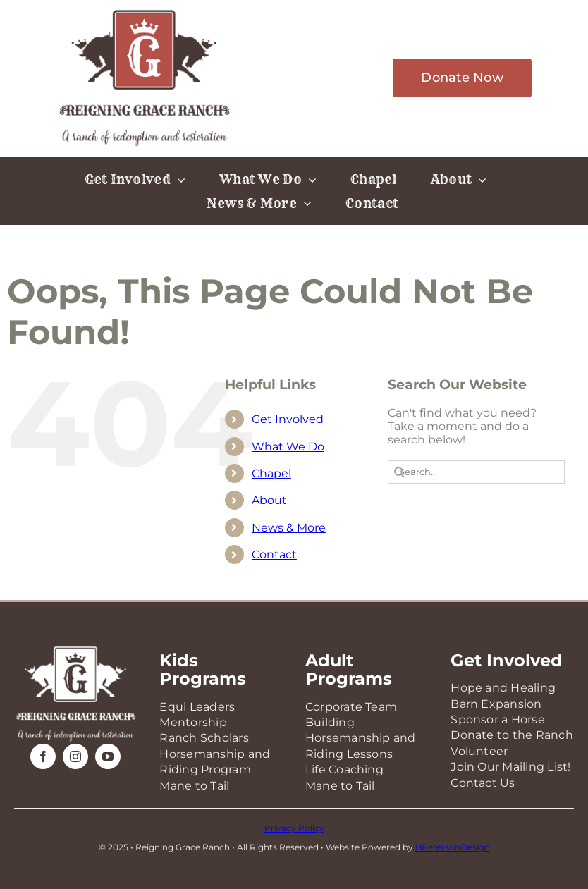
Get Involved (288, 419)
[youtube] (108, 756)
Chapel (271, 473)
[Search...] (476, 472)
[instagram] (75, 756)
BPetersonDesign (453, 847)
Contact (274, 554)
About (269, 500)
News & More (289, 528)
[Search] (399, 472)
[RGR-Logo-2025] (145, 12)
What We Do (288, 447)
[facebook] (43, 756)
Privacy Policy (294, 828)
